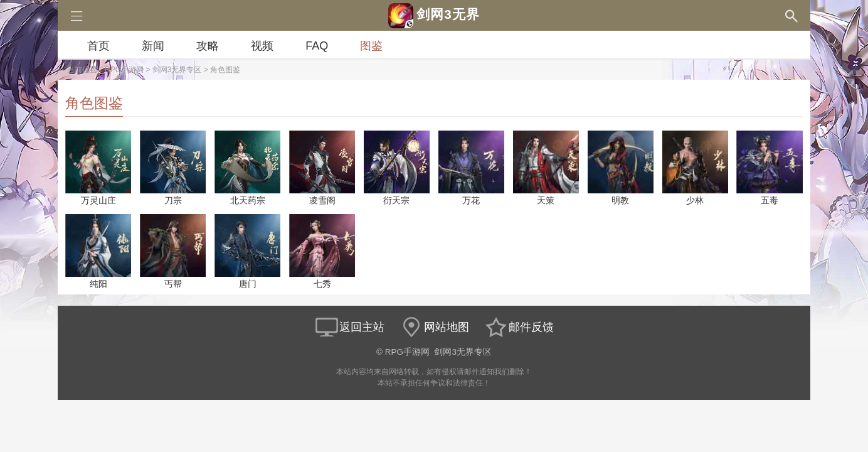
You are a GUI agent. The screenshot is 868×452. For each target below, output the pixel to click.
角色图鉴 (225, 70)
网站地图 (434, 327)
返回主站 (349, 327)
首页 (98, 46)
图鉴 (371, 46)
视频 (262, 46)
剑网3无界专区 (177, 70)
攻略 (208, 46)
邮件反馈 (519, 327)
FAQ (317, 46)
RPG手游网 (124, 70)
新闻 (153, 46)
